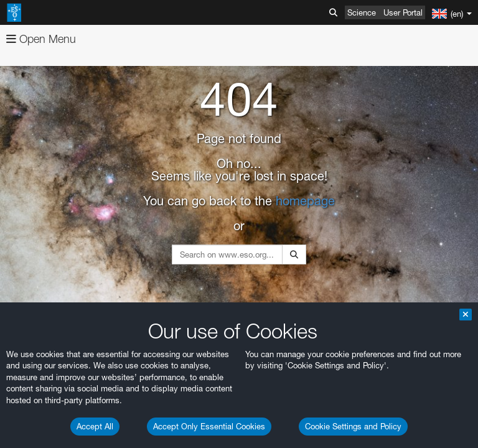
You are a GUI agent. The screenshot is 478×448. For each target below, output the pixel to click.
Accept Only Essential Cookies (209, 426)
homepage (305, 201)
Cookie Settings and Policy (353, 426)
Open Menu (41, 39)
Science (362, 12)
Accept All (95, 426)
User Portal (403, 12)
